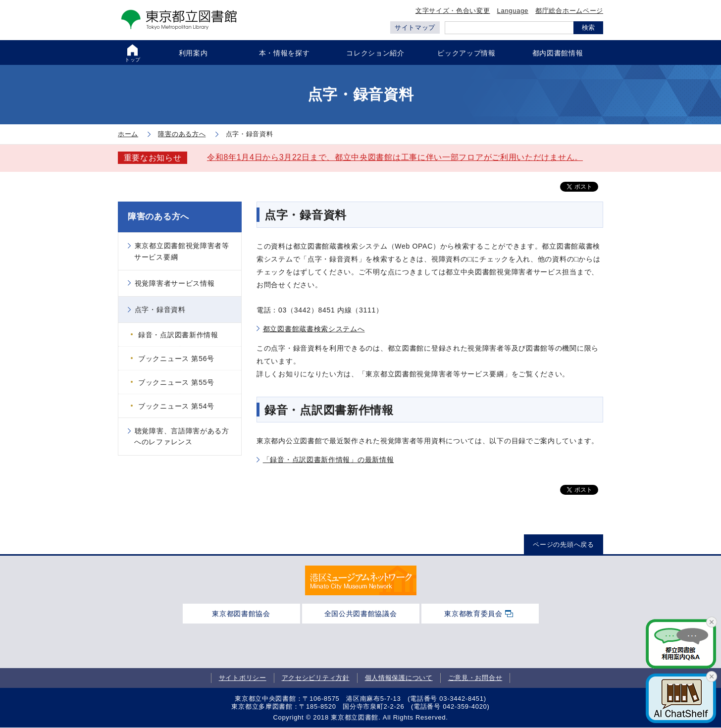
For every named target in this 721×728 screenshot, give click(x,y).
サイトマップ (415, 27)
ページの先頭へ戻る (563, 545)
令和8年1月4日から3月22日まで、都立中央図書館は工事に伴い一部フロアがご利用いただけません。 (395, 157)
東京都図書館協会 (241, 614)
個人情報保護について (399, 678)
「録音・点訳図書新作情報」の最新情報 (329, 460)
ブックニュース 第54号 (176, 406)
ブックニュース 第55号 (176, 382)
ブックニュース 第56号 (176, 359)
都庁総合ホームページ (569, 11)
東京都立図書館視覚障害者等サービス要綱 (182, 251)
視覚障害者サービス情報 (175, 283)
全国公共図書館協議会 (361, 614)
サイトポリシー (243, 678)
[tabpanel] (361, 580)
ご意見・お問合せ (475, 678)
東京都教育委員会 (473, 614)
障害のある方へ (158, 217)
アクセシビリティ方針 (316, 678)
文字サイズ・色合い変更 (453, 11)
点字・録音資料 (160, 310)
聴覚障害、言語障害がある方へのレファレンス (182, 436)
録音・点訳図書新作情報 (178, 335)
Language (513, 11)
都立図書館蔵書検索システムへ (314, 329)
